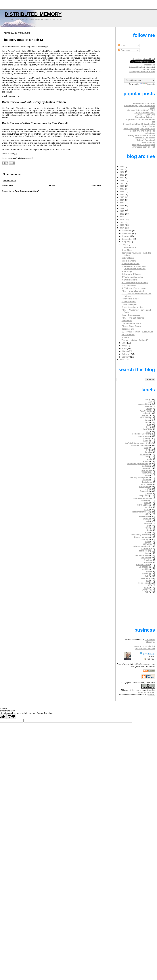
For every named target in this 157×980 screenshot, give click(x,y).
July (124, 244)
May (124, 346)
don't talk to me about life (23, 158)
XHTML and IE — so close (134, 288)
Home (52, 185)
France (147, 461)
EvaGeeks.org (143, 664)
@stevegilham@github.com (142, 72)
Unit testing (145, 567)
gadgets (146, 466)
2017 (122, 192)
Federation (145, 454)
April (125, 348)
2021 (122, 180)
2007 (122, 220)
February (127, 354)
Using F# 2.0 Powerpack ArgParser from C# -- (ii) (144, 146)
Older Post (96, 185)
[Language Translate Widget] (140, 80)
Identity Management (140, 477)
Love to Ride (149, 69)
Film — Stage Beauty (131, 326)
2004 (122, 228)
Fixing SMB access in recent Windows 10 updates (142, 137)
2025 (122, 169)
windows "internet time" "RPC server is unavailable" (141, 111)
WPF (148, 592)
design (147, 441)
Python (147, 519)
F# (148, 450)
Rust (149, 530)
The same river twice (131, 323)
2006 (122, 222)
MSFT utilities (144, 505)
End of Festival (129, 285)
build (148, 422)
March (125, 351)
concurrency (144, 436)
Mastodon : (142, 66)
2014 (122, 200)
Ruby (147, 528)
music (148, 507)
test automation (143, 555)
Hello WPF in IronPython (143, 103)
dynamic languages (141, 445)
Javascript (145, 491)
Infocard (146, 480)
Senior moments (142, 537)
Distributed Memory (33, 13)
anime (146, 413)
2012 (122, 205)
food (149, 459)
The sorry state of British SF (23, 40)
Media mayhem (129, 261)
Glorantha (146, 471)
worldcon (147, 590)
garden (146, 468)
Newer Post (8, 185)
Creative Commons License (146, 691)
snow (148, 542)
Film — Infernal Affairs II (133, 291)
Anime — (146, 115)
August (126, 242)
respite (148, 523)
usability (146, 569)
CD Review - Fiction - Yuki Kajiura (137, 332)
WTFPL (151, 695)
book (10, 158)
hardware (147, 473)
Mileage (145, 500)
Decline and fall (129, 302)
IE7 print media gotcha (132, 277)
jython (148, 493)
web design (144, 583)
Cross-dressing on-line (132, 307)
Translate (148, 84)
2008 (122, 217)
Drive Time (127, 250)
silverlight (145, 539)
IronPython (145, 487)
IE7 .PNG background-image (135, 283)
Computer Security (141, 434)
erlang (147, 448)
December (127, 231)
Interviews (146, 484)
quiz (148, 521)
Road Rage (127, 271)
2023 (122, 175)
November (127, 233)
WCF (148, 576)
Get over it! (127, 321)
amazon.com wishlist (145, 649)
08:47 (12, 154)
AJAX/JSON (146, 411)
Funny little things (130, 299)
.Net (147, 399)
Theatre (147, 560)
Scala (147, 532)
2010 (122, 211)
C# (149, 425)
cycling (146, 438)
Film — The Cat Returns (133, 318)
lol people (144, 496)
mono (147, 503)
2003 (122, 360)
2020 (122, 183)
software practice (141, 546)
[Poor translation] (11, 717)
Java (148, 489)
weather (145, 578)
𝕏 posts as (144, 59)
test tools (146, 558)
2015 (122, 197)
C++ (148, 427)
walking (146, 574)
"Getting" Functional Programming (145, 141)
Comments (124, 50)
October (126, 236)
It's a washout (128, 335)
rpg (148, 526)
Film (147, 457)
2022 (122, 178)
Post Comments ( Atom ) (27, 191)
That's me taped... (130, 304)
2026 (122, 166)
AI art (149, 409)
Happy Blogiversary (131, 315)
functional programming (139, 464)
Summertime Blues (131, 264)
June (125, 343)
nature (147, 509)
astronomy (145, 418)
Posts (122, 45)
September (127, 239)
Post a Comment (10, 181)
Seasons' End (128, 329)
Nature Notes (128, 258)
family (148, 452)
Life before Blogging (150, 641)
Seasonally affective (141, 535)
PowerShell (145, 516)
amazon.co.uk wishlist (144, 646)
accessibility (144, 404)
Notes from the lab (141, 512)
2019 (122, 186)
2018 (122, 189)
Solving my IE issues (131, 274)
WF (150, 585)
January (126, 357)
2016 (122, 194)
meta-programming (142, 498)
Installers (147, 482)
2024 (122, 172)
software (147, 544)
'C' (150, 402)
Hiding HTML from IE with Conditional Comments (134, 267)
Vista (149, 571)
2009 (122, 214)
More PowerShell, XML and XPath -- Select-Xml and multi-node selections (139, 131)
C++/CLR (147, 429)
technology (145, 551)
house (147, 475)
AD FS (148, 406)
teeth (148, 553)
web (148, 581)
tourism (148, 562)
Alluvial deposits (129, 280)
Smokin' (125, 337)
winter (147, 587)
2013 (122, 203)
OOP (148, 514)
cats (148, 432)
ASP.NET (146, 415)
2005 (122, 225)
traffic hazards (143, 565)
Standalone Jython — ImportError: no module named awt (140, 119)
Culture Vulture (129, 247)
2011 (122, 208)
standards (146, 548)
